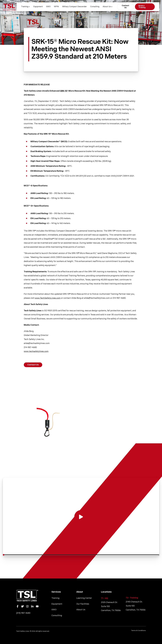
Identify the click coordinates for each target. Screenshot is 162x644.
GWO (48, 7)
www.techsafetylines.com (36, 351)
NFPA (56, 7)
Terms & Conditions (138, 631)
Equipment (38, 7)
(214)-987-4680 (23, 613)
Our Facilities (83, 604)
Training (26, 7)
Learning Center (84, 598)
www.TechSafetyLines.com (48, 298)
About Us (108, 7)
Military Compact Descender (75, 7)
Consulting (95, 7)
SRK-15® (64, 91)
